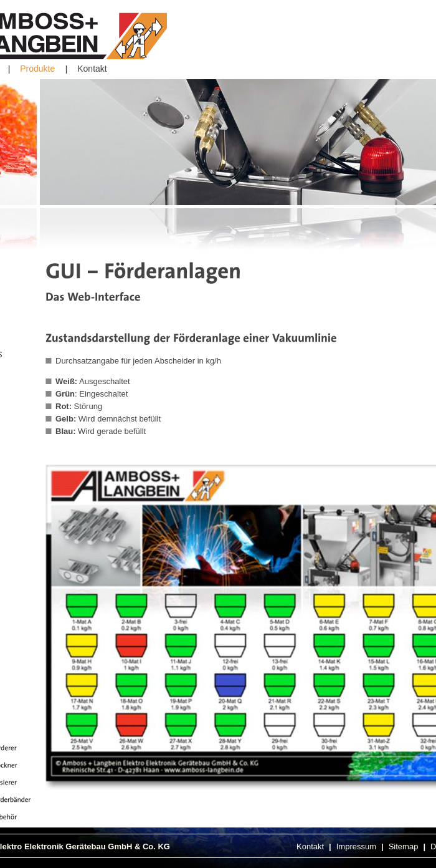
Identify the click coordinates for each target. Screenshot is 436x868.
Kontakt (92, 69)
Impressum (356, 846)
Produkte (37, 69)
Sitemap (404, 846)
